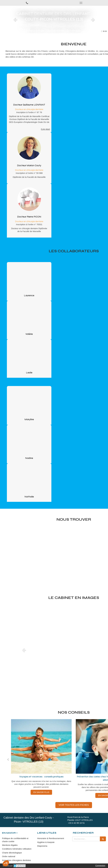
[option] (54, 20)
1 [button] (102, 31)
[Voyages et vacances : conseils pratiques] (41, 746)
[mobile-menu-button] (81, 3)
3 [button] (106, 31)
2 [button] (104, 31)
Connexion (100, 865)
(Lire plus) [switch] (46, 129)
